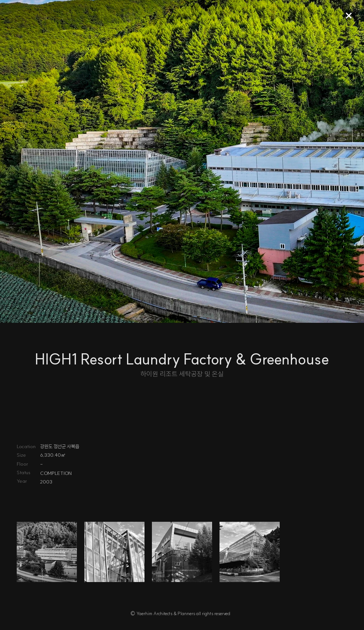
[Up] (349, 15)
